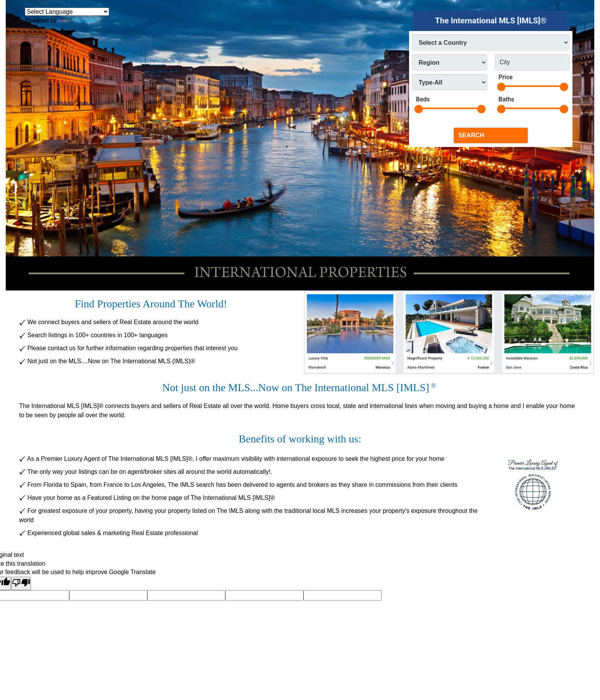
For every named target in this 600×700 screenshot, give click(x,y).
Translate (78, 20)
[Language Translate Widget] (67, 12)
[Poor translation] (21, 583)
